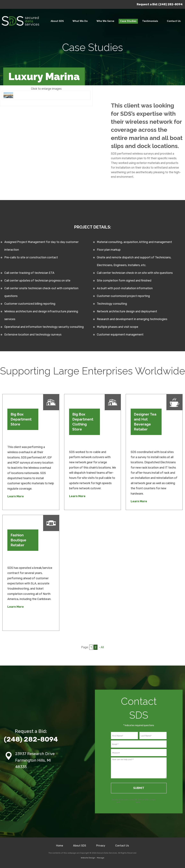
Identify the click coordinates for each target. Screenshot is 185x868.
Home (60, 846)
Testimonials (150, 21)
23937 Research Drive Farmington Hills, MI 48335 (35, 760)
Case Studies (128, 21)
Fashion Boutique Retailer (18, 540)
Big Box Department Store (21, 419)
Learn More (16, 496)
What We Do (80, 21)
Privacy (101, 846)
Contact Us (122, 846)
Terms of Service (128, 802)
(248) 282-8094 (170, 4)
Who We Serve (105, 21)
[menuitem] (57, 21)
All (102, 647)
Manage (101, 858)
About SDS (57, 21)
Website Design (88, 858)
